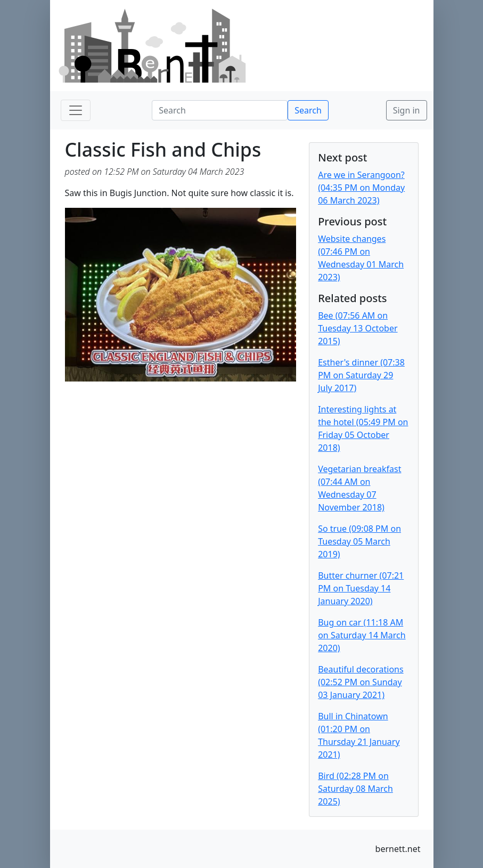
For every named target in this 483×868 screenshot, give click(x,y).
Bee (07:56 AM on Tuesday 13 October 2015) (358, 328)
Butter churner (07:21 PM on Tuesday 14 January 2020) (361, 588)
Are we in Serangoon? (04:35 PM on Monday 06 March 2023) (361, 188)
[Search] (220, 110)
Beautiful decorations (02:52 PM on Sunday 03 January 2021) (361, 682)
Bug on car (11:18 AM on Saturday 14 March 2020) (362, 635)
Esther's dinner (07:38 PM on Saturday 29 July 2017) (361, 375)
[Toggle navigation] (76, 110)
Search (308, 110)
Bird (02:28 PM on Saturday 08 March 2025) (355, 789)
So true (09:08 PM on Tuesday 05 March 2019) (359, 541)
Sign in (407, 110)
